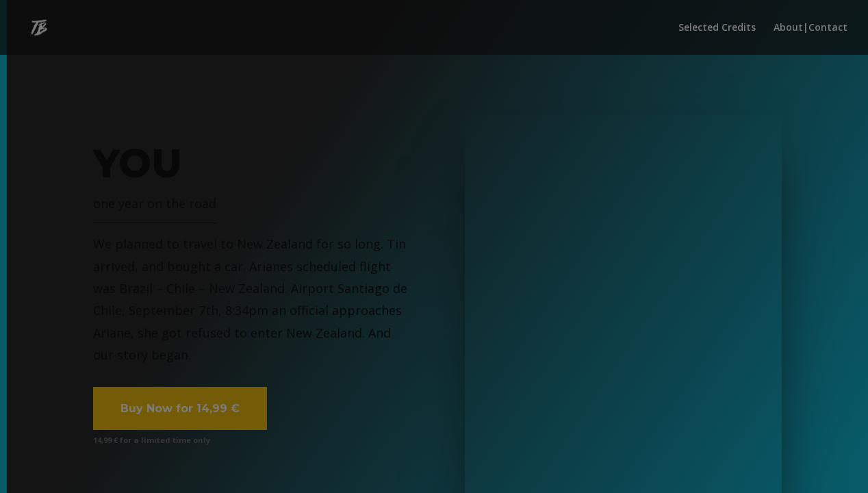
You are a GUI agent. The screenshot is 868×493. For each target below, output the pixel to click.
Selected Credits (717, 28)
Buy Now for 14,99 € (180, 408)
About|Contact (810, 28)
